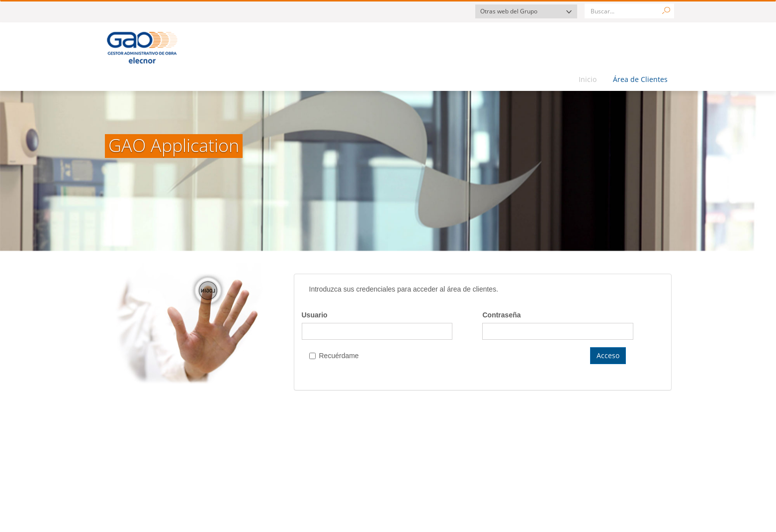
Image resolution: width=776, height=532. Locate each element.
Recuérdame (334, 356)
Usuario (315, 315)
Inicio (588, 79)
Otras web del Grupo (509, 11)
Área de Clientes (640, 79)
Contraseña (501, 315)
